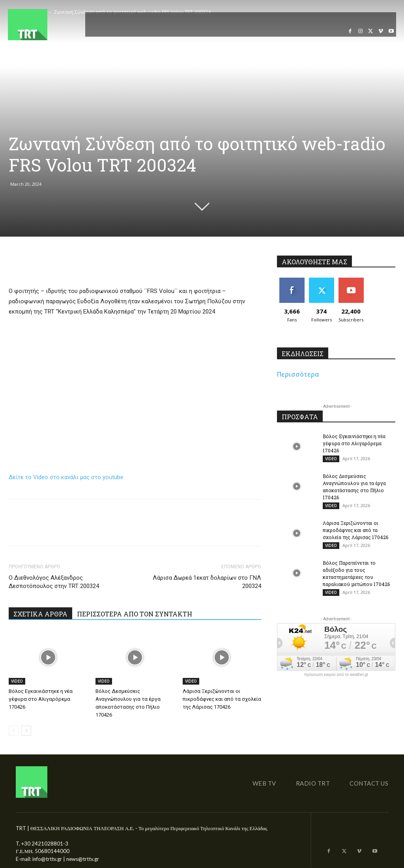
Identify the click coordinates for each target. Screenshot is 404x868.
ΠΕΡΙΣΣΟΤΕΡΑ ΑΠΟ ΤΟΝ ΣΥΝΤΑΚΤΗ (135, 614)
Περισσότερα (298, 374)
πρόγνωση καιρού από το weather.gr (336, 675)
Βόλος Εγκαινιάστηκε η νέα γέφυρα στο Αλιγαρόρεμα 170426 (41, 699)
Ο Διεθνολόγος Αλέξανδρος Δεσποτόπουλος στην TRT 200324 (54, 582)
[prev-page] (14, 731)
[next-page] (26, 731)
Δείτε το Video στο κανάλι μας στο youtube (66, 477)
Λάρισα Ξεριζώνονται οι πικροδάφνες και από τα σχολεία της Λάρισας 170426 (222, 699)
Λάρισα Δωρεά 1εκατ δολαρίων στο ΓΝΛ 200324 (207, 582)
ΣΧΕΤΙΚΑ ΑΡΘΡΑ (40, 614)
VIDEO (17, 681)
